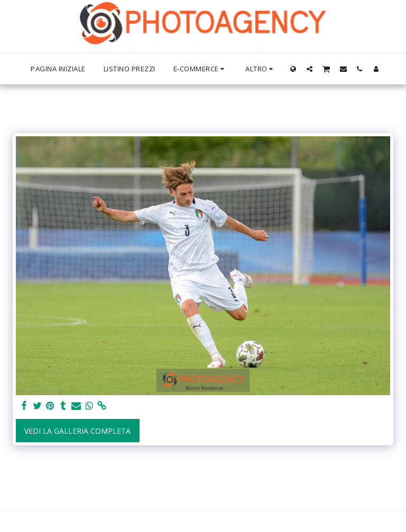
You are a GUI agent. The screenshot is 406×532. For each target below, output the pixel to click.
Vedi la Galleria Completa (77, 431)
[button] (310, 69)
